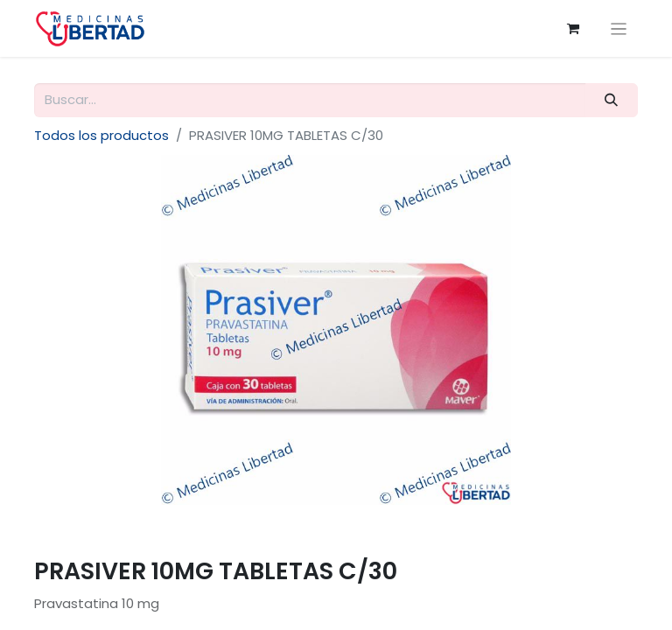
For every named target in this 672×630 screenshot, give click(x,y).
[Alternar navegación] (619, 28)
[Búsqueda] (612, 100)
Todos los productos (101, 135)
